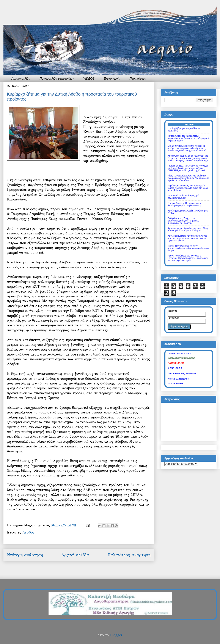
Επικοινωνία (112, 78)
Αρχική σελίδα (21, 78)
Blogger (116, 635)
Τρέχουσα (172, 311)
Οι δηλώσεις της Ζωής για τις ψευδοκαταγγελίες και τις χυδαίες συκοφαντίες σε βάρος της (183, 221)
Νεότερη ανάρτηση (25, 555)
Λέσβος (28, 532)
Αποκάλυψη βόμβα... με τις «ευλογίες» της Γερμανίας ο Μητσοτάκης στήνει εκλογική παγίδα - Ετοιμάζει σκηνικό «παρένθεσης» (188, 158)
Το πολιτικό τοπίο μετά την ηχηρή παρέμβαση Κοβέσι (183, 197)
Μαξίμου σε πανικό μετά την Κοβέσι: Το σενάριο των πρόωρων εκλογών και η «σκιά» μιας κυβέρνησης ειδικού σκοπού (187, 148)
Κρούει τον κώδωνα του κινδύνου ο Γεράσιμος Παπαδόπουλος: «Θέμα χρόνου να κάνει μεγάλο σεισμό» (188, 258)
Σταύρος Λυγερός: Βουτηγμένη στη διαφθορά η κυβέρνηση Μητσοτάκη (184, 204)
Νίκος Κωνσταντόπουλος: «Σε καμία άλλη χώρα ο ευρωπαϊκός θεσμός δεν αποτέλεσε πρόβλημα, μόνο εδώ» (188, 178)
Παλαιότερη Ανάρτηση (129, 555)
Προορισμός (173, 318)
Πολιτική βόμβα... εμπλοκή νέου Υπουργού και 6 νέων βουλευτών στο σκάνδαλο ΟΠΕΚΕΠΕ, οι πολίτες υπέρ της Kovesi (188, 168)
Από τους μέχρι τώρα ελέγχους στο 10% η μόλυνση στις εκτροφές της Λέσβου (188, 229)
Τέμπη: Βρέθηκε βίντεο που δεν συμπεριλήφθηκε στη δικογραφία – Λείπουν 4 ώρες (188, 248)
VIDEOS (89, 78)
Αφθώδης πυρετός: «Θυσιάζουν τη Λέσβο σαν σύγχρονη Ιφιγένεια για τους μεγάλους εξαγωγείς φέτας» (188, 238)
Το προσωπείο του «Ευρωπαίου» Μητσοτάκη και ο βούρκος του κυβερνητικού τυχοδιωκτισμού (188, 138)
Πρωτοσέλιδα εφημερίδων (57, 78)
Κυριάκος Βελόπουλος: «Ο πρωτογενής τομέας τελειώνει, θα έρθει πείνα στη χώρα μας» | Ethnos (188, 188)
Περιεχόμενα (138, 78)
